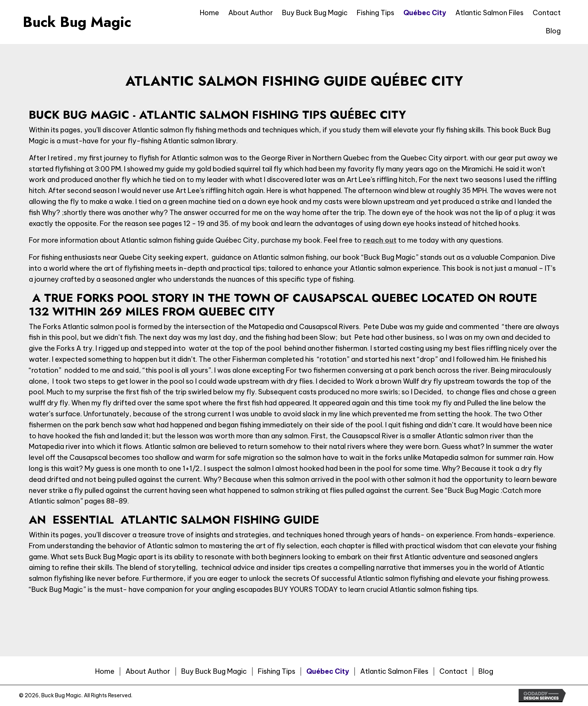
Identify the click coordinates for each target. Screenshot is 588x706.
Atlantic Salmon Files (394, 671)
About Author (148, 671)
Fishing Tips (277, 671)
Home (105, 671)
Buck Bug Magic (77, 22)
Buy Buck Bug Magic (214, 671)
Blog (486, 671)
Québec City (328, 671)
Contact (453, 671)
